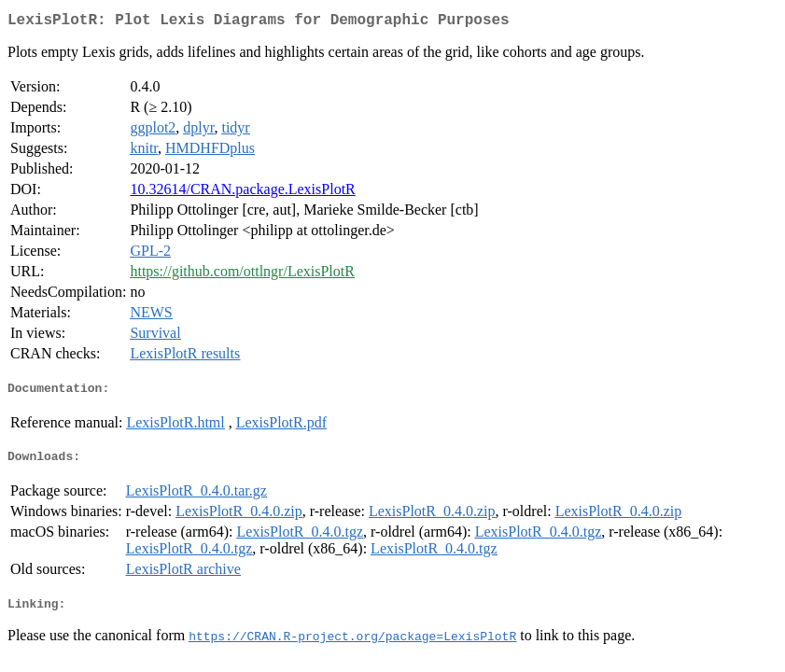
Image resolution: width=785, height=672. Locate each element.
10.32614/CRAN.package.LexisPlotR (242, 193)
